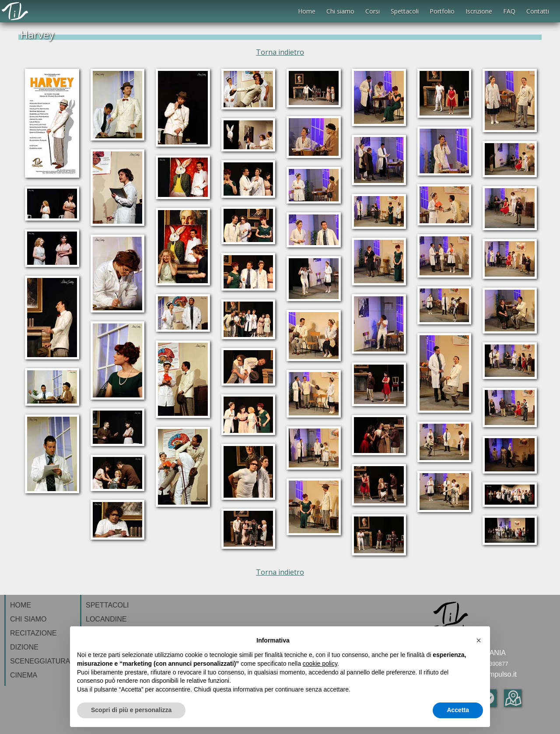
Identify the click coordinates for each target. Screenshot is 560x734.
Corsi (373, 11)
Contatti (538, 11)
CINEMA (24, 675)
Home (307, 11)
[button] (479, 640)
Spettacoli (405, 11)
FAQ (509, 11)
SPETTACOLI (107, 605)
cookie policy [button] (320, 664)
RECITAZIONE (33, 633)
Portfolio (442, 11)
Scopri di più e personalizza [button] (131, 710)
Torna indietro (280, 52)
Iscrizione (479, 11)
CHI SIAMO (28, 619)
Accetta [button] (458, 710)
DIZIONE (24, 647)
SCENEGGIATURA (40, 661)
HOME (21, 605)
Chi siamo (340, 11)
